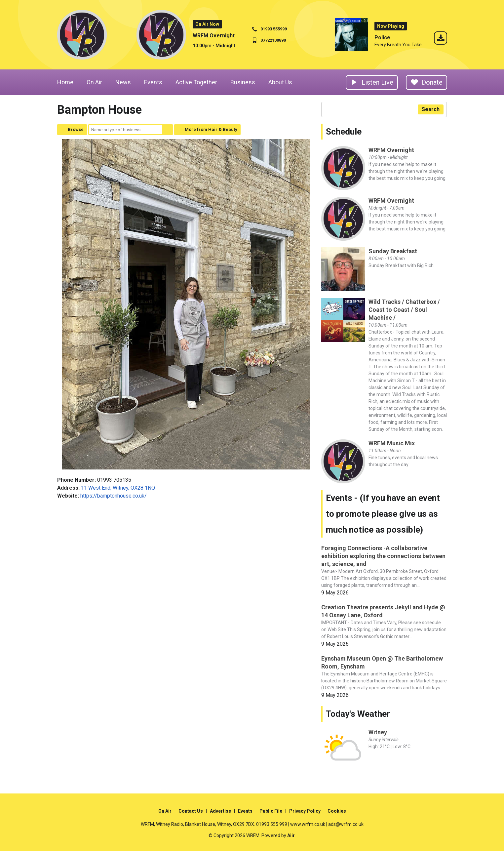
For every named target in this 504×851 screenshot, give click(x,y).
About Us (280, 82)
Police (382, 38)
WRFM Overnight (214, 36)
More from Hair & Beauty (211, 129)
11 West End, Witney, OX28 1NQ (118, 488)
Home (65, 82)
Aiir (291, 835)
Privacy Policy (305, 811)
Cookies (337, 811)
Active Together (196, 82)
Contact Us (191, 811)
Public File (271, 811)
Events (153, 82)
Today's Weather (358, 714)
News (123, 82)
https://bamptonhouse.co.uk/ (114, 496)
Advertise (220, 811)
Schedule (344, 132)
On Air (94, 82)
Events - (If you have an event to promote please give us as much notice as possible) (383, 514)
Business (243, 82)
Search (168, 130)
